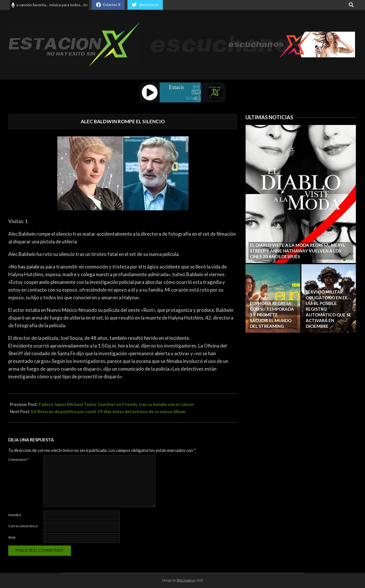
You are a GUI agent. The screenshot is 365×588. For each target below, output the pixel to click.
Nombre (15, 515)
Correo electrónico (23, 526)
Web (12, 537)
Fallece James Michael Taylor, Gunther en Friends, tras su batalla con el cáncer (116, 404)
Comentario (19, 459)
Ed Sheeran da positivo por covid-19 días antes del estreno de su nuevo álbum (108, 411)
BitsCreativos (186, 580)
